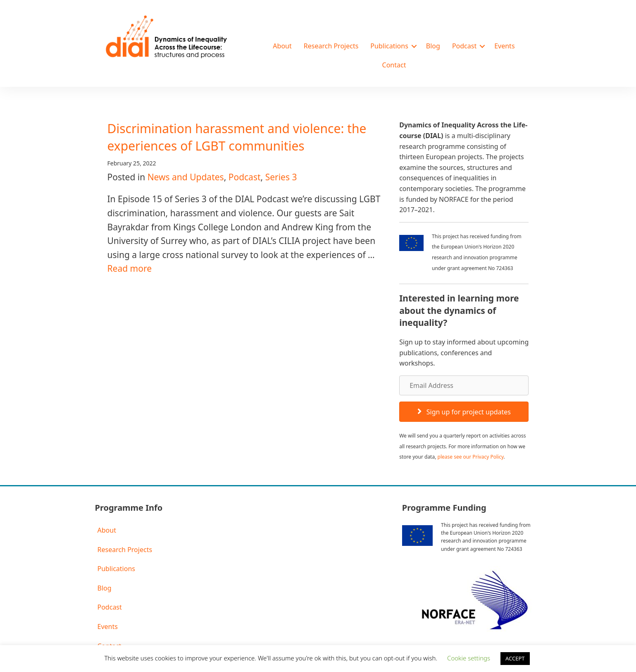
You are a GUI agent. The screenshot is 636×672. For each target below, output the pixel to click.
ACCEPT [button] (515, 658)
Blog (433, 46)
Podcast (464, 46)
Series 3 (281, 177)
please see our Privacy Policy (471, 457)
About (282, 46)
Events (504, 46)
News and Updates (186, 177)
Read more (130, 268)
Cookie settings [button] (469, 658)
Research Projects (331, 46)
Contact (394, 65)
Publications (389, 46)
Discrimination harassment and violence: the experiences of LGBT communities (237, 137)
